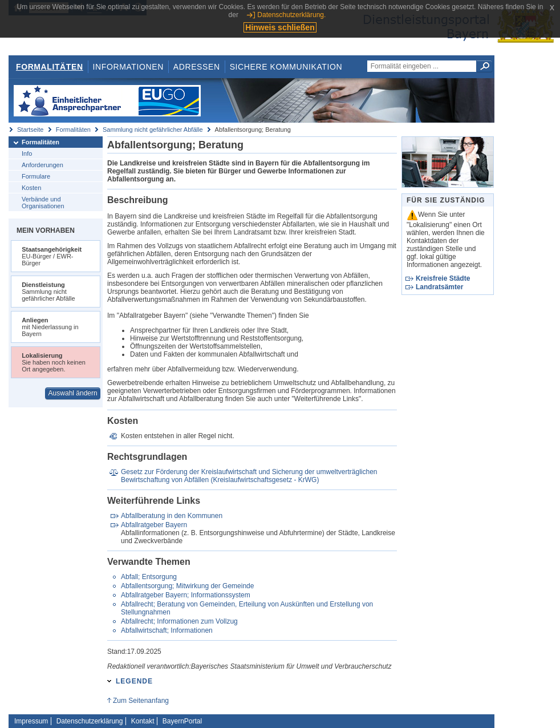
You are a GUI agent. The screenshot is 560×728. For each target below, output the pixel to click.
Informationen (128, 67)
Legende (134, 681)
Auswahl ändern (73, 393)
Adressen (197, 67)
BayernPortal (182, 721)
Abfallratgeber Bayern (154, 525)
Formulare (36, 176)
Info (27, 153)
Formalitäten (50, 67)
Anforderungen (42, 165)
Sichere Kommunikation (286, 67)
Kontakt (143, 721)
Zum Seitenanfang (141, 701)
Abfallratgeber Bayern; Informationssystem (186, 595)
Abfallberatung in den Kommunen (172, 516)
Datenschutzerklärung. (291, 15)
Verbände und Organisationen (43, 203)
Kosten (31, 188)
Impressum (31, 721)
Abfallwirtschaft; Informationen (167, 630)
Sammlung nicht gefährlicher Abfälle (153, 130)
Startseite (30, 130)
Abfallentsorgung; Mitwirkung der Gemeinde (187, 586)
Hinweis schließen (280, 27)
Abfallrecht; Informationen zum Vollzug (179, 621)
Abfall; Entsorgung (149, 577)
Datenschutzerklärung (90, 721)
